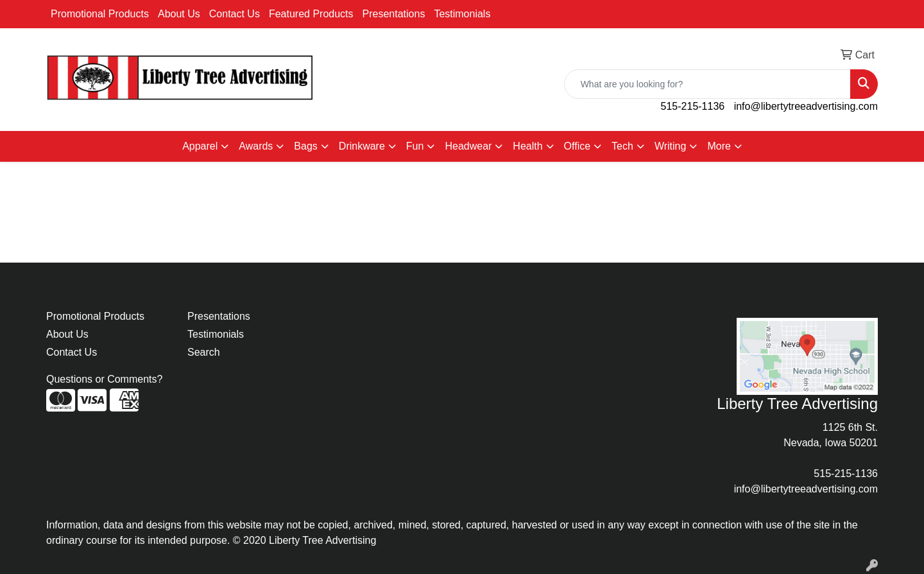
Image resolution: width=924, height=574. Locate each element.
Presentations (394, 14)
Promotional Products (100, 14)
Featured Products (311, 14)
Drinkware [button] (362, 146)
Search (204, 352)
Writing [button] (671, 146)
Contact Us (235, 14)
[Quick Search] (707, 84)
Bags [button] (305, 146)
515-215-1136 (693, 106)
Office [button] (577, 146)
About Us (179, 14)
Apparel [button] (200, 146)
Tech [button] (622, 146)
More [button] (719, 146)
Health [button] (527, 146)
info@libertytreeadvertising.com (806, 106)
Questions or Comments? (104, 379)
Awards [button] (256, 146)
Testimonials (462, 14)
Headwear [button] (468, 146)
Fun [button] (415, 146)
